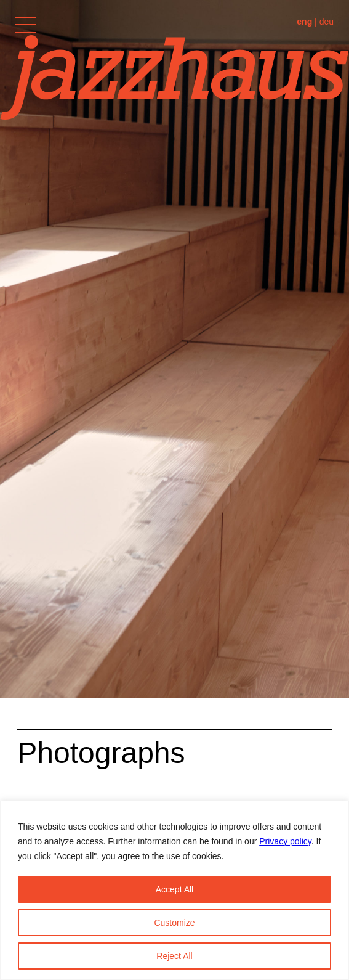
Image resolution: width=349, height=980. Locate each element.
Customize (174, 923)
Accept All (174, 889)
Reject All (174, 956)
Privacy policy (285, 841)
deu (327, 22)
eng (304, 22)
